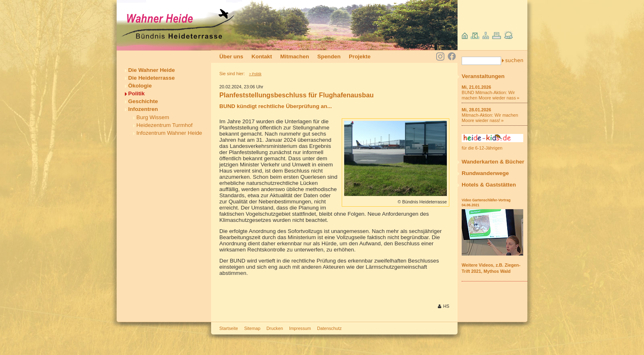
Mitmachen (294, 56)
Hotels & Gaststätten (489, 185)
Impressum (300, 328)
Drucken (275, 328)
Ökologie (140, 86)
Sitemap (252, 328)
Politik (136, 93)
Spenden (329, 56)
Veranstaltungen (483, 76)
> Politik (255, 74)
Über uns (231, 56)
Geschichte (143, 101)
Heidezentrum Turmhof (164, 125)
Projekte (360, 56)
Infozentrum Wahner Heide (169, 133)
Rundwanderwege (485, 173)
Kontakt (262, 56)
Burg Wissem (153, 117)
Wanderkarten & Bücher (493, 162)
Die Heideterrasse (152, 78)
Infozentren (143, 109)
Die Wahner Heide (152, 70)
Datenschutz (329, 328)
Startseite (229, 328)
